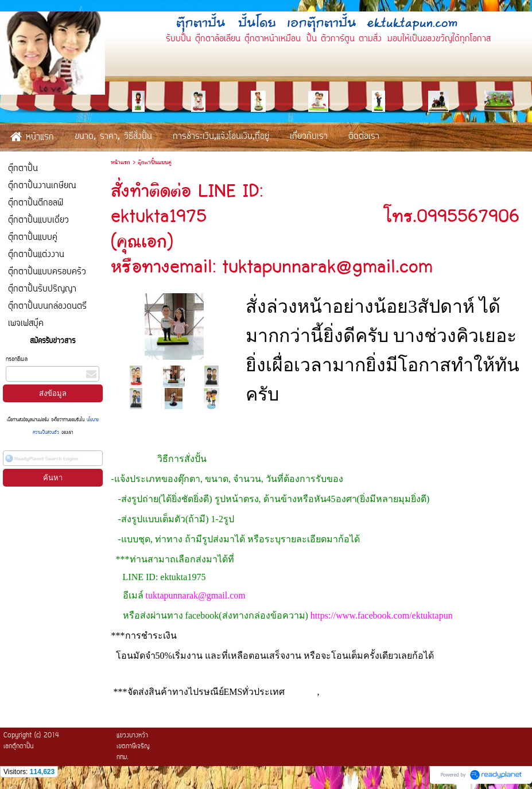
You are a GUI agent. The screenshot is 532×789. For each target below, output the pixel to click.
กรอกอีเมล (17, 359)
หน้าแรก (121, 162)
